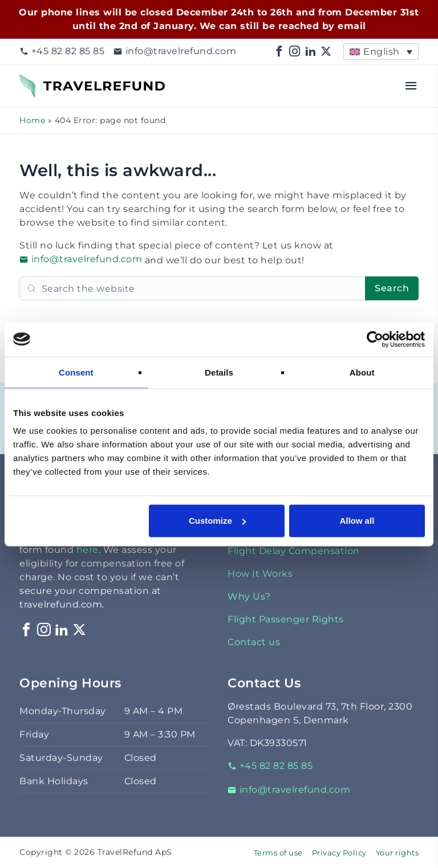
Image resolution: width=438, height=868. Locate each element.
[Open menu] (411, 86)
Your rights (398, 853)
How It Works (260, 574)
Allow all (357, 521)
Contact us (254, 642)
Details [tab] (219, 372)
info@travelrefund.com (175, 51)
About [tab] (362, 372)
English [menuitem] (382, 52)
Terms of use (278, 853)
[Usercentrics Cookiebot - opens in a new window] (375, 339)
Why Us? (249, 596)
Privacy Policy (339, 853)
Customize (217, 521)
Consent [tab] (76, 372)
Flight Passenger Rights (286, 619)
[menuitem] (381, 52)
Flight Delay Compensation (294, 551)
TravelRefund (51, 81)
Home (32, 120)
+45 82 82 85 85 (62, 51)
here (88, 550)
